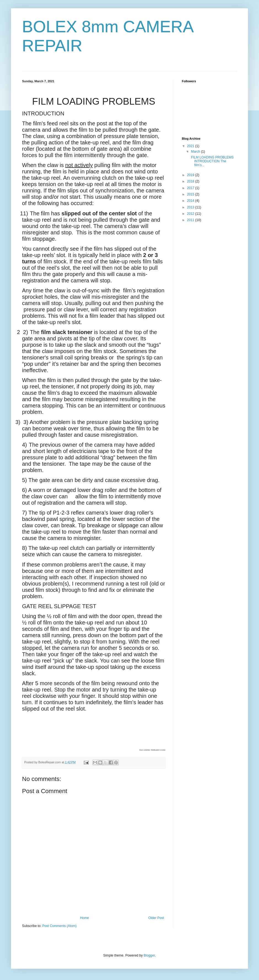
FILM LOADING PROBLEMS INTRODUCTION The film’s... (212, 161)
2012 (191, 214)
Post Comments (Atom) (59, 926)
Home (85, 918)
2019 (191, 175)
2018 (191, 181)
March (196, 152)
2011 (191, 220)
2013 (191, 207)
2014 (191, 201)
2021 (191, 146)
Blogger (149, 955)
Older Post (156, 918)
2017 (191, 188)
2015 (191, 194)
